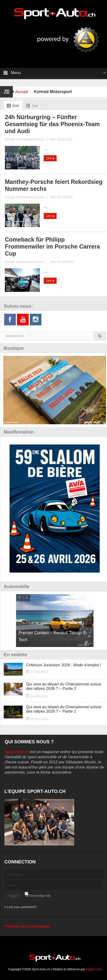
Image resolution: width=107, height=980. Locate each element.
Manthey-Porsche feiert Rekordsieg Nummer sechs (54, 185)
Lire (50, 158)
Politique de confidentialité (27, 926)
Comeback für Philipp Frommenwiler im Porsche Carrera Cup (52, 246)
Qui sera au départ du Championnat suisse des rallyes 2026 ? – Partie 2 (64, 686)
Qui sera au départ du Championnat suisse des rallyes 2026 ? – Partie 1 (64, 709)
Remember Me (40, 896)
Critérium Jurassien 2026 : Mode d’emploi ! (64, 665)
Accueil (22, 92)
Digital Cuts (94, 969)
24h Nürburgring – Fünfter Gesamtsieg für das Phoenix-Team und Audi (52, 124)
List (31, 106)
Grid (12, 106)
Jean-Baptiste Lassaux (30, 139)
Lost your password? (22, 907)
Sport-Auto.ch (17, 752)
